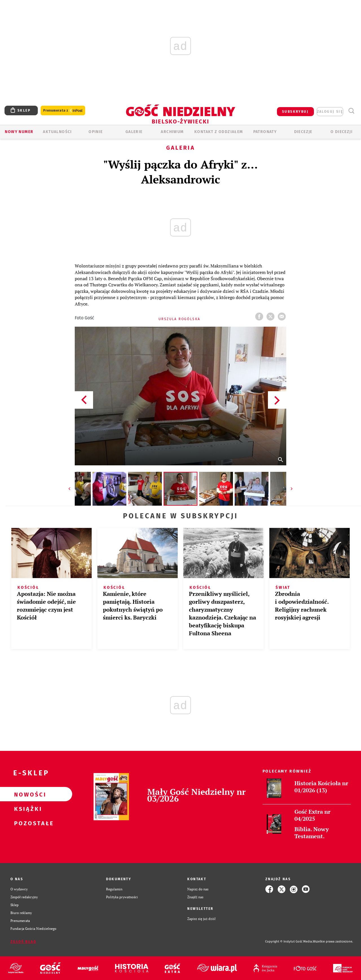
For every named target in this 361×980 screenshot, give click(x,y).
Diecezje (303, 132)
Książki (27, 809)
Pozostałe (27, 823)
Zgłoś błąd (23, 942)
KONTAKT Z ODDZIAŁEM (219, 132)
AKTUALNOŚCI (57, 132)
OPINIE (96, 132)
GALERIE (134, 132)
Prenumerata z (63, 111)
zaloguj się (330, 112)
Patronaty (265, 132)
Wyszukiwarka (351, 111)
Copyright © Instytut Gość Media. (289, 942)
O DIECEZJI (342, 132)
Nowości (27, 794)
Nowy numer (19, 132)
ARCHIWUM (172, 132)
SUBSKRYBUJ (295, 112)
